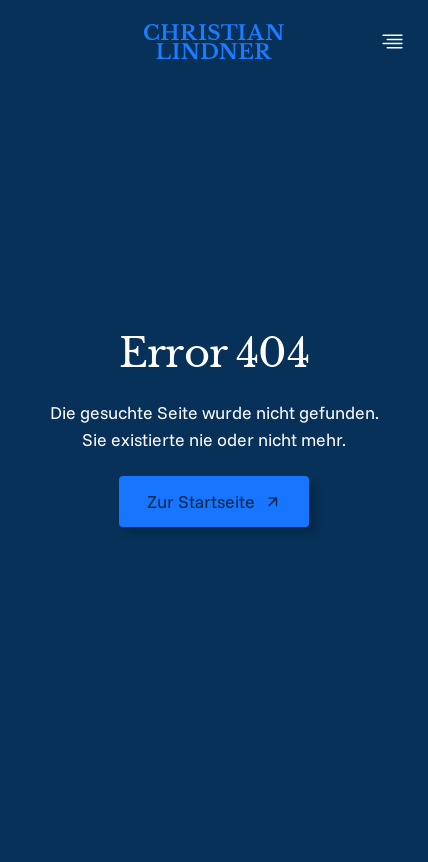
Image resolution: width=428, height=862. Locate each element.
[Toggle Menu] (392, 41)
